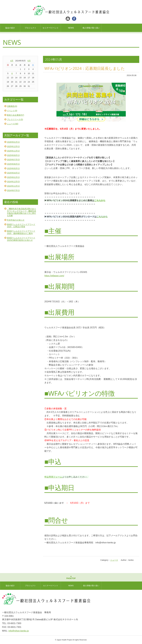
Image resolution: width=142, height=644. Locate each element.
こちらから (100, 200)
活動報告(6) (12, 106)
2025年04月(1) (13, 173)
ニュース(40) (13, 124)
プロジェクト (30, 28)
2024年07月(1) (13, 190)
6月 (29, 61)
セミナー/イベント (51, 28)
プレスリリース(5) (15, 119)
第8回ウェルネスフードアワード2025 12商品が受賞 (21, 226)
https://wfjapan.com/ (54, 276)
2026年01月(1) (13, 142)
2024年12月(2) (13, 182)
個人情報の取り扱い (91, 28)
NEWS (71, 28)
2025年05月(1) (13, 168)
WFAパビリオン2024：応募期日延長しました (85, 68)
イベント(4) (12, 111)
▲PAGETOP (71, 577)
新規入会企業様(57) (15, 115)
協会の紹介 (10, 28)
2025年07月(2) (13, 160)
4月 (12, 61)
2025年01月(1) (13, 177)
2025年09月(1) (13, 155)
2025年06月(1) (13, 164)
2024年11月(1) (13, 186)
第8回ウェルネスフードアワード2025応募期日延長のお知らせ (21, 239)
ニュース (114, 560)
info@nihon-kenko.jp (19, 631)
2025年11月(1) (13, 151)
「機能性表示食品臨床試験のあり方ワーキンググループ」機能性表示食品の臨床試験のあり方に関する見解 (21, 212)
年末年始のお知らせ (16, 220)
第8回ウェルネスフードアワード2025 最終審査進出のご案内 (21, 232)
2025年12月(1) (13, 146)
